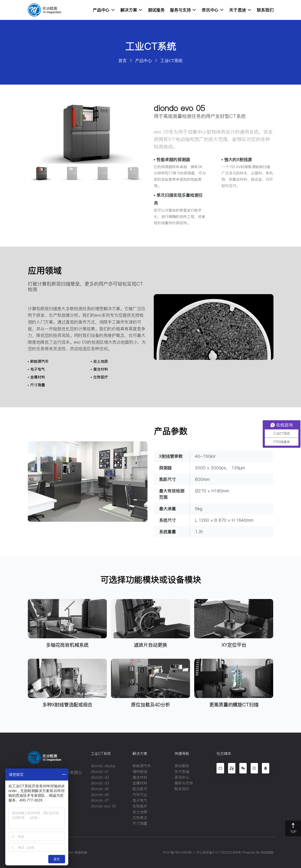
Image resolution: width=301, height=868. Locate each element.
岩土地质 (140, 812)
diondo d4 (100, 789)
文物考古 (140, 818)
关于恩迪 (240, 10)
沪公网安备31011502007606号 (219, 852)
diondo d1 (100, 772)
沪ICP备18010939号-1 (179, 852)
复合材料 (140, 777)
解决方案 (131, 10)
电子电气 (140, 800)
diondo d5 (100, 795)
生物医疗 (140, 806)
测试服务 (156, 10)
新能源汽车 (142, 766)
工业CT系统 (171, 61)
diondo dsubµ (103, 766)
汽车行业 (140, 795)
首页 (123, 61)
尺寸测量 (140, 823)
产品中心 (104, 10)
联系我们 (265, 10)
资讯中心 (213, 10)
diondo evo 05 (103, 806)
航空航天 (140, 789)
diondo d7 (100, 800)
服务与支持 (183, 10)
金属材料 (140, 783)
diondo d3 (100, 783)
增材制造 (140, 772)
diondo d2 (100, 777)
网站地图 (267, 852)
